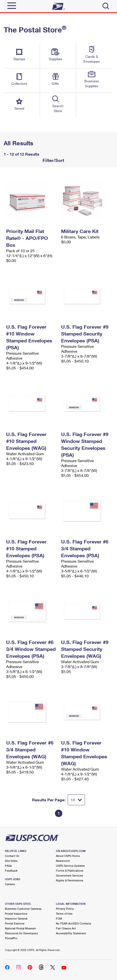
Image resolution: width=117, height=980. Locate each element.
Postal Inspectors (16, 914)
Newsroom (63, 861)
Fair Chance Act (66, 928)
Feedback (11, 870)
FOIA (59, 918)
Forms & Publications (70, 870)
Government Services (69, 875)
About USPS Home (68, 856)
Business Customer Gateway (23, 909)
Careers (10, 884)
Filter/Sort (53, 160)
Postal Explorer (15, 923)
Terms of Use (64, 914)
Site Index (11, 861)
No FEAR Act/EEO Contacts (74, 923)
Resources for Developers (21, 933)
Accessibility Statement (71, 933)
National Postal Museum (20, 928)
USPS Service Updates (70, 866)
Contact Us (12, 856)
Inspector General (16, 918)
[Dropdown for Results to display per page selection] (76, 800)
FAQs (8, 866)
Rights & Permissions (70, 880)
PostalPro (11, 938)
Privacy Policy (65, 909)
